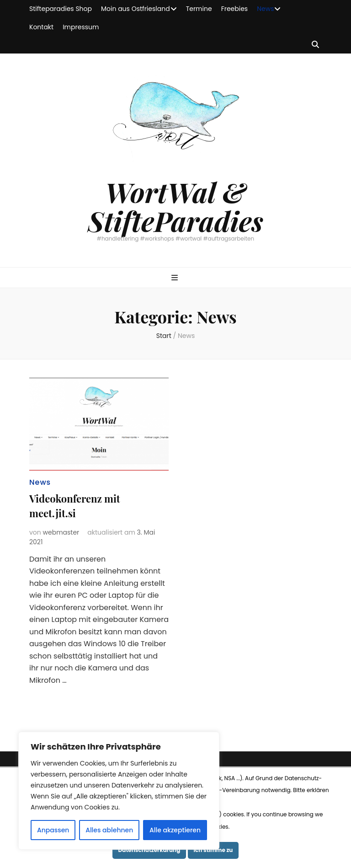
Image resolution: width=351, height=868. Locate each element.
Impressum (81, 27)
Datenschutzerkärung (149, 850)
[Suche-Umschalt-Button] (315, 45)
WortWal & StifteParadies (175, 206)
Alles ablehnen (109, 830)
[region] (119, 791)
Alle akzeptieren (175, 830)
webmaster (61, 532)
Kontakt (41, 27)
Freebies (235, 9)
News (265, 9)
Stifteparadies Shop (61, 9)
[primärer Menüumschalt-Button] (176, 278)
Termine (199, 9)
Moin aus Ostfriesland (136, 9)
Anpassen (53, 830)
